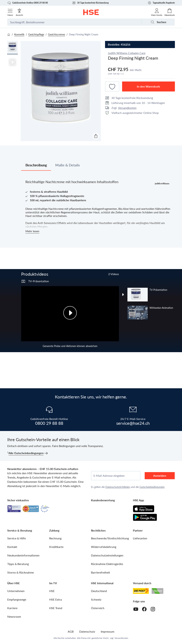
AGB (71, 631)
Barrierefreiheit (101, 572)
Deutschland (99, 591)
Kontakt (12, 547)
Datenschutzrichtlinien (118, 487)
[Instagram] (153, 609)
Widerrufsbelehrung (104, 547)
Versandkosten (127, 108)
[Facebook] (144, 609)
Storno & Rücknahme (21, 572)
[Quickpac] (157, 591)
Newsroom (14, 617)
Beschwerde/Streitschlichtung (110, 538)
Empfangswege (17, 599)
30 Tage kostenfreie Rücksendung (90, 3)
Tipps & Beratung (18, 564)
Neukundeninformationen (23, 555)
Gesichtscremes (57, 34)
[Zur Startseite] (91, 12)
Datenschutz (87, 631)
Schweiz (96, 599)
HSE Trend (56, 608)
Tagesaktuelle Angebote (161, 3)
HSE (52, 591)
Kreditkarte (56, 547)
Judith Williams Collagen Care (127, 53)
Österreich (98, 608)
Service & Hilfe (17, 538)
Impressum (108, 631)
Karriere (12, 608)
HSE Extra (56, 599)
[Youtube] (136, 609)
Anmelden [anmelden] (160, 476)
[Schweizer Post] (141, 591)
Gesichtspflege (36, 34)
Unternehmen (16, 591)
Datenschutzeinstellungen (107, 555)
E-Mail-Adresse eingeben (109, 476)
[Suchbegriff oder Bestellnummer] (74, 22)
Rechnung (55, 538)
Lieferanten (140, 538)
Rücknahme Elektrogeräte (107, 564)
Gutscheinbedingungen (152, 487)
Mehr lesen (32, 231)
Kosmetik (19, 34)
